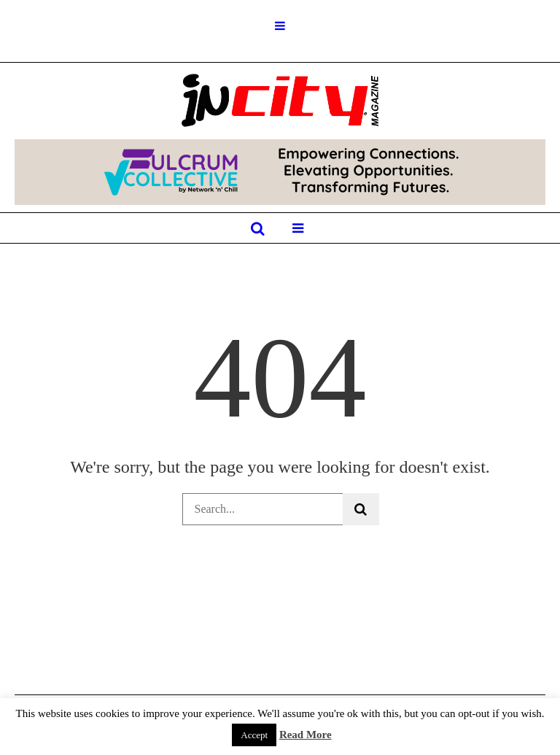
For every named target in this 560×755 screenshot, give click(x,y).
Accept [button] (254, 735)
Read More (306, 735)
